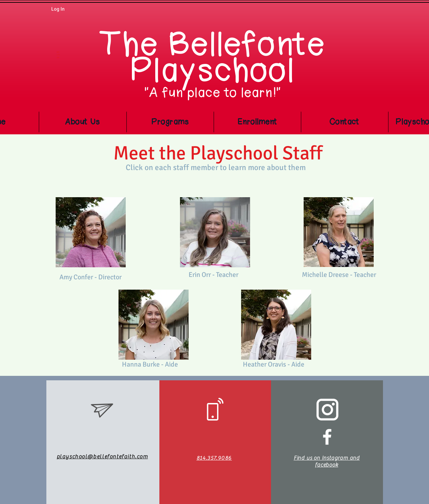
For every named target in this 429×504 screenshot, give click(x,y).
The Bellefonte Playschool (213, 58)
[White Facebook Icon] (327, 437)
